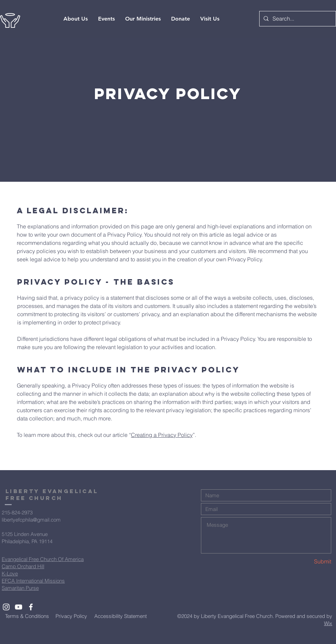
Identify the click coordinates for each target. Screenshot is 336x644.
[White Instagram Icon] (6, 607)
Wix (328, 623)
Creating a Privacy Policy (162, 435)
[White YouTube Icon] (19, 607)
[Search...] (297, 19)
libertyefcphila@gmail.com (31, 520)
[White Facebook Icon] (31, 607)
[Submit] (307, 562)
